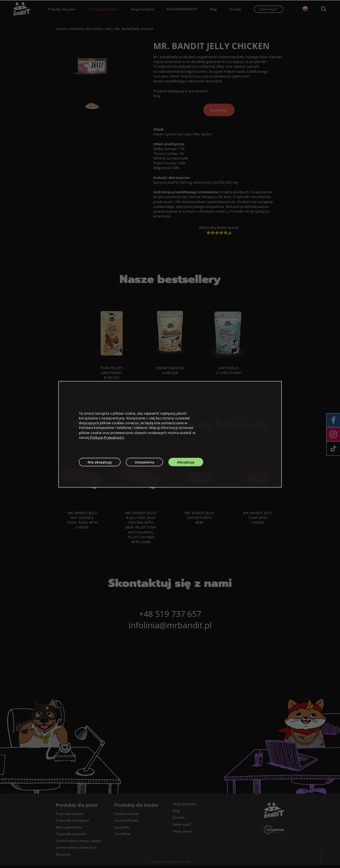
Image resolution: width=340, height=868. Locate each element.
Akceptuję (186, 462)
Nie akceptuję (100, 462)
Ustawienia (144, 462)
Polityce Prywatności (107, 437)
